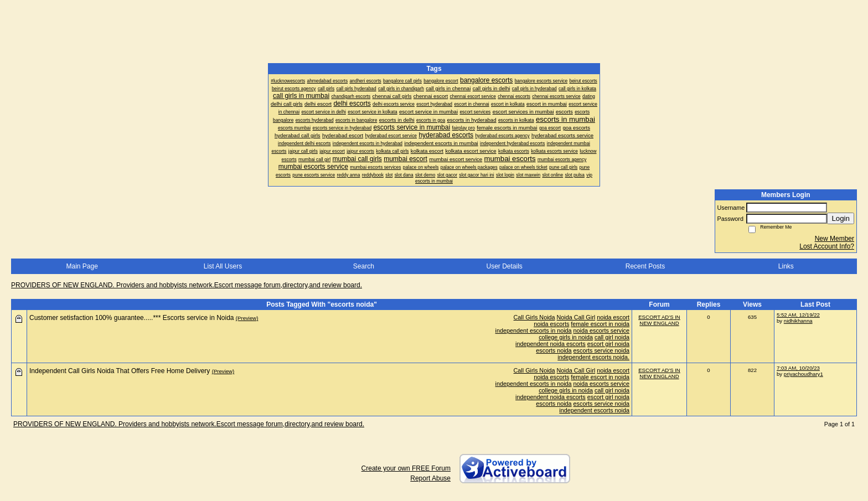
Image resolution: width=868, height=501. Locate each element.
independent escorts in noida (534, 330)
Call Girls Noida (534, 317)
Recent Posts (645, 266)
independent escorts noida (594, 410)
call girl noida (612, 337)
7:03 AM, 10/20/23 (798, 368)
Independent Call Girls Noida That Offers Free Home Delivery (120, 371)
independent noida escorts (551, 344)
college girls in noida (566, 337)
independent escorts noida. (593, 357)
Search (364, 266)
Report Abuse (430, 478)
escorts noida (554, 350)
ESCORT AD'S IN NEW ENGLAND (659, 320)
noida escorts (551, 324)
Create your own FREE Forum (406, 468)
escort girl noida (608, 344)
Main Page (82, 266)
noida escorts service (601, 330)
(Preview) (247, 318)
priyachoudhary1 (804, 374)
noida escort (613, 317)
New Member (835, 239)
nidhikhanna (798, 321)
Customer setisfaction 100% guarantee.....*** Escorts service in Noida (132, 318)
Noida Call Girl (576, 317)
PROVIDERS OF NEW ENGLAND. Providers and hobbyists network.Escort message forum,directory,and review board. (187, 285)
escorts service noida (601, 350)
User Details (504, 266)
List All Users (223, 266)
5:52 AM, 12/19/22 (798, 315)
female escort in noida (600, 324)
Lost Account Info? (827, 246)
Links (786, 266)
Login (841, 218)
